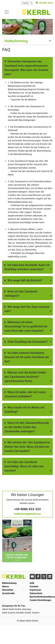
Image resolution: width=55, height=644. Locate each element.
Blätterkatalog (9, 583)
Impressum (35, 590)
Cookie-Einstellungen (41, 600)
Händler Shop (44, 3)
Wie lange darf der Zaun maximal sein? (27, 309)
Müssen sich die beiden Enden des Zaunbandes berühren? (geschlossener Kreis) (25, 377)
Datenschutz (36, 593)
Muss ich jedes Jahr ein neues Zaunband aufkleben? (25, 394)
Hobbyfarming (16, 41)
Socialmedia (8, 593)
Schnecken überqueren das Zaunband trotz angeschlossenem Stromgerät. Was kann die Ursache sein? (26, 68)
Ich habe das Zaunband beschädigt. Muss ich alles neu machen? (24, 466)
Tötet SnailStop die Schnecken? (27, 342)
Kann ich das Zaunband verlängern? (21, 294)
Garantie (34, 586)
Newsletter (8, 590)
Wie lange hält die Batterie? (25, 280)
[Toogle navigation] (7, 12)
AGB (32, 583)
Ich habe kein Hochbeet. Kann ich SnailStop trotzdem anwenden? (27, 267)
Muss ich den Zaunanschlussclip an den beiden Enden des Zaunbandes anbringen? (27, 427)
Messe (6, 586)
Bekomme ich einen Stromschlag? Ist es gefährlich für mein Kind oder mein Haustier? (26, 326)
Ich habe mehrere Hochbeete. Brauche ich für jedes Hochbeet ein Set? (27, 357)
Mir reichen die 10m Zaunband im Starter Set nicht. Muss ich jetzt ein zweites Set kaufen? (27, 447)
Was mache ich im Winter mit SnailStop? (24, 410)
